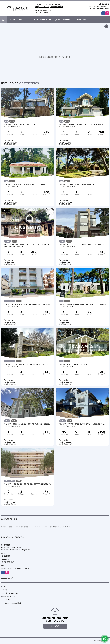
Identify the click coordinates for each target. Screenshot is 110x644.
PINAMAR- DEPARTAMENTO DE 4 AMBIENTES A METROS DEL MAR (28, 304)
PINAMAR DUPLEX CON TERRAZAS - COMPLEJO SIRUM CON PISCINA (83, 244)
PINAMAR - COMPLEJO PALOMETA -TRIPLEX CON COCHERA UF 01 (28, 424)
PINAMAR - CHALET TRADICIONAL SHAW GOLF (78, 184)
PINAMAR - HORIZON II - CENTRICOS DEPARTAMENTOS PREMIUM (28, 484)
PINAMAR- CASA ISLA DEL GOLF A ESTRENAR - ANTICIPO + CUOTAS (83, 304)
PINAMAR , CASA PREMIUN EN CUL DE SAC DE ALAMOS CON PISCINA (83, 124)
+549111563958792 (45, 10)
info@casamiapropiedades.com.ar (49, 7)
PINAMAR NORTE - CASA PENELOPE (73, 364)
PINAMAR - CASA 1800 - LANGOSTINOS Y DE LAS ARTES (26, 184)
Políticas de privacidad (12, 603)
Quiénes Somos (62, 20)
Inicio (12, 20)
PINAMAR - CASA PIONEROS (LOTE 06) (19, 124)
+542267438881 (44, 12)
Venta (22, 20)
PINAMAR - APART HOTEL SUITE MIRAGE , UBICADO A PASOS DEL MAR (83, 424)
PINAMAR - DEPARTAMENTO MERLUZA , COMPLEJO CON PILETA (28, 364)
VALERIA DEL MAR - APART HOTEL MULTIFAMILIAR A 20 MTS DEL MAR (28, 244)
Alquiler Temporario (40, 20)
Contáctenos (81, 20)
